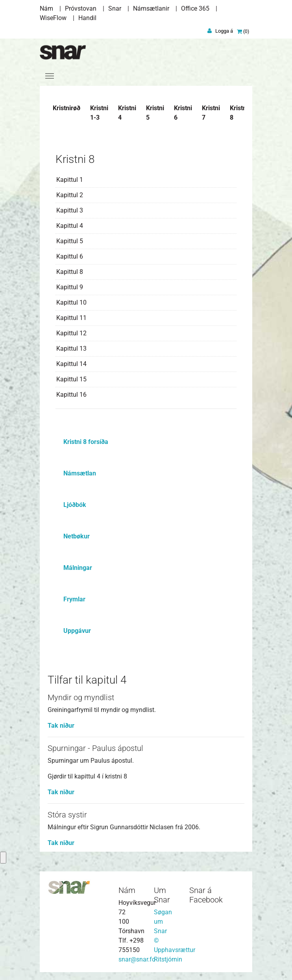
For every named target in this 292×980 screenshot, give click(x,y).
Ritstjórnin (168, 959)
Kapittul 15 (71, 379)
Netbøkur (77, 536)
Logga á (224, 31)
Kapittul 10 (71, 302)
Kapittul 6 (70, 256)
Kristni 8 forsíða (86, 442)
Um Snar (162, 895)
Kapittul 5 (70, 241)
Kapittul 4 (70, 226)
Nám (46, 8)
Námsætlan (80, 473)
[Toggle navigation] (50, 76)
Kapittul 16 (71, 395)
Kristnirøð (67, 108)
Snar (115, 8)
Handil (87, 18)
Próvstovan (81, 8)
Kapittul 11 (71, 318)
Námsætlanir (151, 8)
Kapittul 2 (70, 195)
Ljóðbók (75, 505)
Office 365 (195, 8)
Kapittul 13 (71, 349)
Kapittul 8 (70, 272)
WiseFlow (53, 18)
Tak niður (61, 726)
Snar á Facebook (206, 895)
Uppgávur (77, 631)
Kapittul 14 (71, 364)
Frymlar (74, 599)
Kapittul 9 (70, 287)
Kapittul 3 (70, 210)
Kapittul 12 (71, 333)
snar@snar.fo (137, 959)
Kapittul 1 (70, 180)
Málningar (78, 568)
